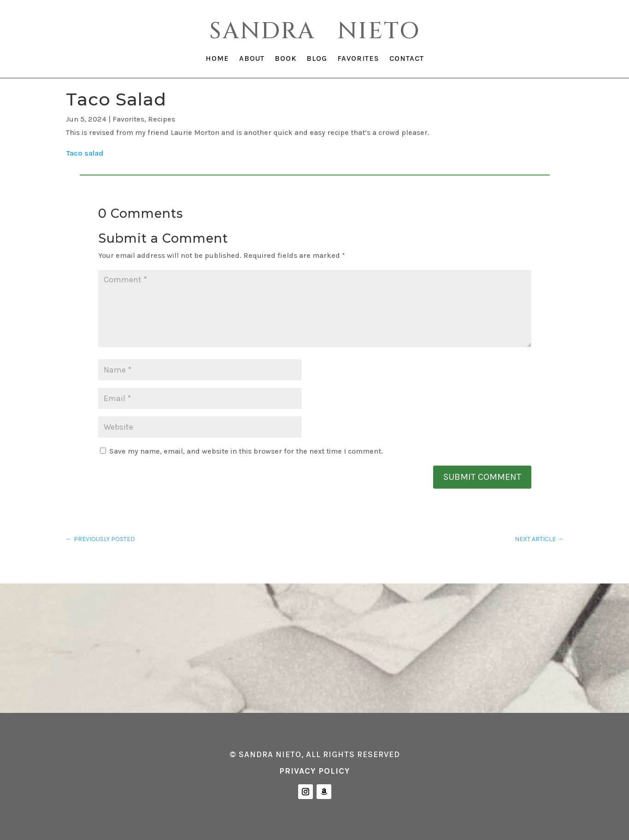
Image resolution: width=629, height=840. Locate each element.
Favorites (128, 119)
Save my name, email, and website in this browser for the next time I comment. (246, 451)
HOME (217, 59)
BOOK (285, 59)
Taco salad (85, 153)
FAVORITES (358, 59)
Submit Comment (482, 477)
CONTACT (407, 59)
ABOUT (252, 59)
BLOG (317, 59)
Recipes (162, 119)
